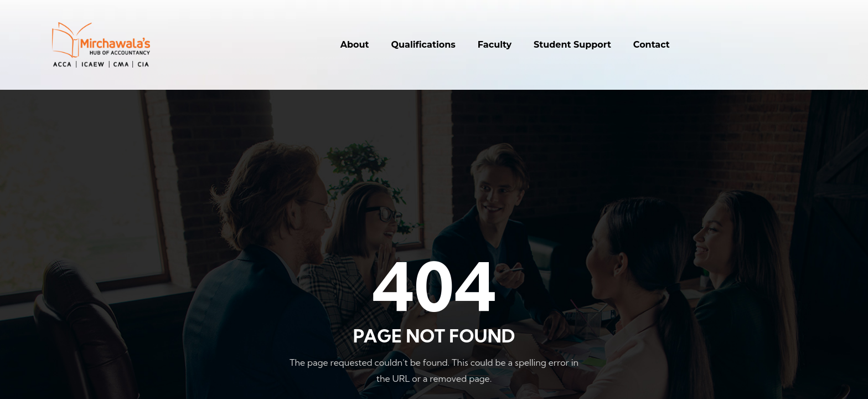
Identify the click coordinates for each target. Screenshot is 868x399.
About (355, 45)
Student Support (572, 45)
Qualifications (423, 45)
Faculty (495, 45)
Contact (652, 45)
